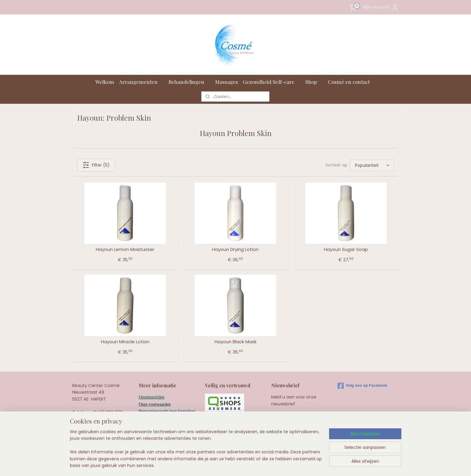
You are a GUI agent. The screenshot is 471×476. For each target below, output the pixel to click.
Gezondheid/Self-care (272, 82)
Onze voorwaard (153, 404)
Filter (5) (96, 165)
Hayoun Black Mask (235, 342)
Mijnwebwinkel (310, 465)
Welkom (105, 82)
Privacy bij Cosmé (154, 418)
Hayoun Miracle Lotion (125, 342)
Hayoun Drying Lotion (235, 249)
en (169, 404)
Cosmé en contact (352, 82)
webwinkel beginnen (256, 465)
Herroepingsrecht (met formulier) (167, 411)
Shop (314, 82)
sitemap (221, 465)
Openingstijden (152, 397)
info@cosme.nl (104, 426)
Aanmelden (288, 418)
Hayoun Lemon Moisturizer (125, 249)
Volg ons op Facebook (362, 386)
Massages (227, 82)
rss (234, 465)
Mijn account (381, 7)
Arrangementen (141, 82)
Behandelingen (189, 82)
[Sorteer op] (372, 165)
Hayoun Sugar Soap (346, 249)
